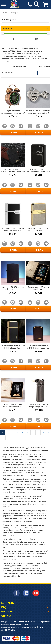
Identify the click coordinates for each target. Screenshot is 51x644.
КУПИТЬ (13, 132)
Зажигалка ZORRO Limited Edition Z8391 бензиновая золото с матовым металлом (38, 230)
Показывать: (44, 66)
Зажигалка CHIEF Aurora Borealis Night (38, 288)
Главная (5, 13)
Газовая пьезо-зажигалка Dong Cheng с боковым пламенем (38, 407)
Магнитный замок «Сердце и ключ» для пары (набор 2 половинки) (38, 113)
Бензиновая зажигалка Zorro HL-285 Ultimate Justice (13, 347)
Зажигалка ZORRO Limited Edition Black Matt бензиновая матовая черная (13, 289)
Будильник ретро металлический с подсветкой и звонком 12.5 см (13, 113)
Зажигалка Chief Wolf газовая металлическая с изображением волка (13, 407)
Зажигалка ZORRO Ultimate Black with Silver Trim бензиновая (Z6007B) (13, 230)
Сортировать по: (19, 66)
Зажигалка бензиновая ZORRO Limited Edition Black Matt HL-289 (13, 172)
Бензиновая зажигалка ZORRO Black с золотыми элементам (38, 348)
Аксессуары (15, 13)
